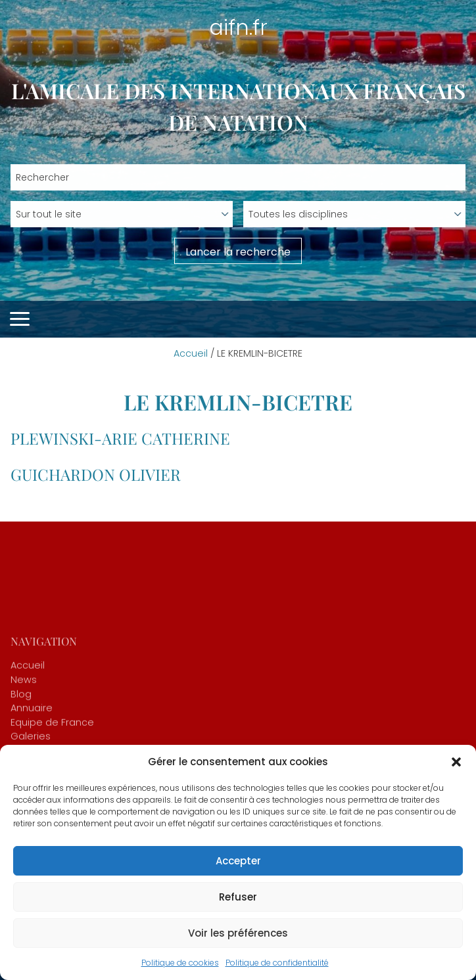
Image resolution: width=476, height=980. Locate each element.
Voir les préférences (238, 933)
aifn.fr (238, 27)
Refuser (238, 897)
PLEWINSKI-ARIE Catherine (120, 438)
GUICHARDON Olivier (96, 474)
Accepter (238, 861)
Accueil (191, 353)
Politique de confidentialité (277, 963)
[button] (456, 762)
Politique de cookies (180, 963)
